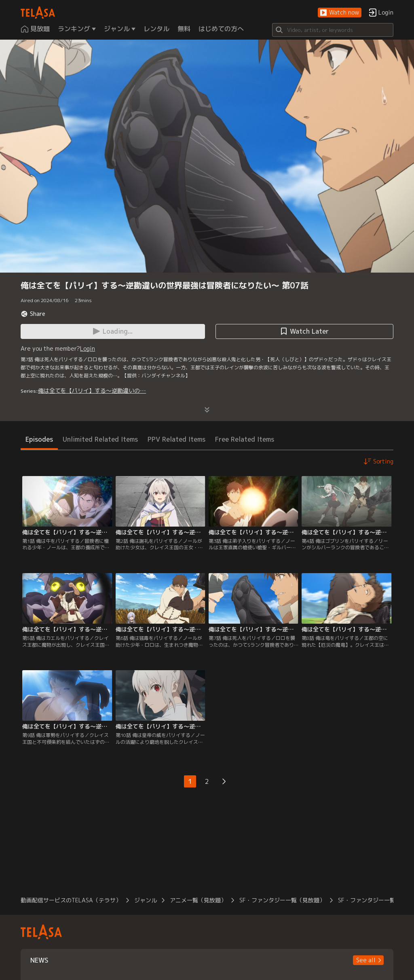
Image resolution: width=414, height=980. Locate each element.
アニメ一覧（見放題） (198, 900)
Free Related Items (245, 439)
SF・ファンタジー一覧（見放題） (282, 900)
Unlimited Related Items (100, 439)
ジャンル (146, 900)
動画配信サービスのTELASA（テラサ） (71, 900)
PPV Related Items (176, 439)
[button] (340, 13)
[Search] (333, 30)
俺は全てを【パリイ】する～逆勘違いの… (92, 391)
